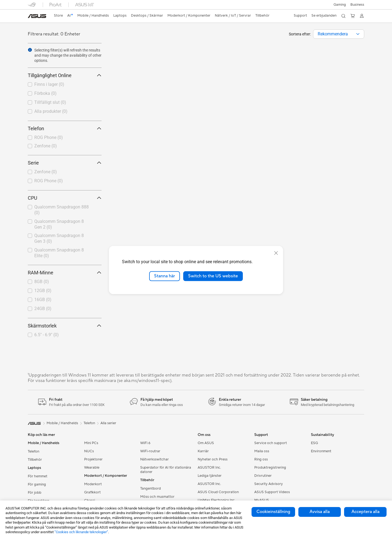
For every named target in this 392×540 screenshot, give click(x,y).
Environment (321, 451)
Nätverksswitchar (154, 459)
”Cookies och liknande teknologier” (81, 532)
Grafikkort (92, 492)
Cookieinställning (273, 512)
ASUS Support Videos (272, 492)
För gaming (37, 484)
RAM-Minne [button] (65, 273)
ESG (314, 443)
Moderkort (93, 484)
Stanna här (165, 276)
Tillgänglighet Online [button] (65, 75)
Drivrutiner (263, 476)
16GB (43, 300)
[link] (37, 16)
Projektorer (93, 459)
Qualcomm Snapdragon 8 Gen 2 (59, 224)
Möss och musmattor (157, 497)
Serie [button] (65, 163)
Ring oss (261, 459)
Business (357, 5)
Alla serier (108, 423)
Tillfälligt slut (50, 102)
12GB (43, 291)
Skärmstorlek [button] (65, 326)
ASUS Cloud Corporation (218, 492)
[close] (276, 253)
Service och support (271, 443)
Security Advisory (269, 484)
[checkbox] (65, 138)
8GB (42, 282)
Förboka (45, 93)
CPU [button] (65, 198)
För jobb (35, 493)
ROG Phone (49, 137)
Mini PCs (91, 443)
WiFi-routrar (150, 451)
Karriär (203, 451)
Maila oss (262, 451)
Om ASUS (206, 443)
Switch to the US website (213, 276)
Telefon (33, 451)
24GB (43, 309)
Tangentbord (151, 489)
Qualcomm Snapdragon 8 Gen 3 (59, 238)
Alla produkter (51, 111)
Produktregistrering (270, 468)
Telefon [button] (65, 128)
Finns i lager (49, 84)
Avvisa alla (320, 512)
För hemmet (38, 476)
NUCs (89, 451)
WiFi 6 (145, 443)
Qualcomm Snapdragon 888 (62, 210)
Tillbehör (35, 460)
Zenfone (46, 146)
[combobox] (339, 34)
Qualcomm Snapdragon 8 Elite (59, 253)
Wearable (92, 468)
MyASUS (262, 500)
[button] (340, 5)
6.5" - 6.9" (47, 335)
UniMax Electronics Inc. (217, 500)
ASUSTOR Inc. (209, 468)
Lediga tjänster (210, 476)
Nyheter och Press (213, 459)
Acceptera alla (365, 512)
